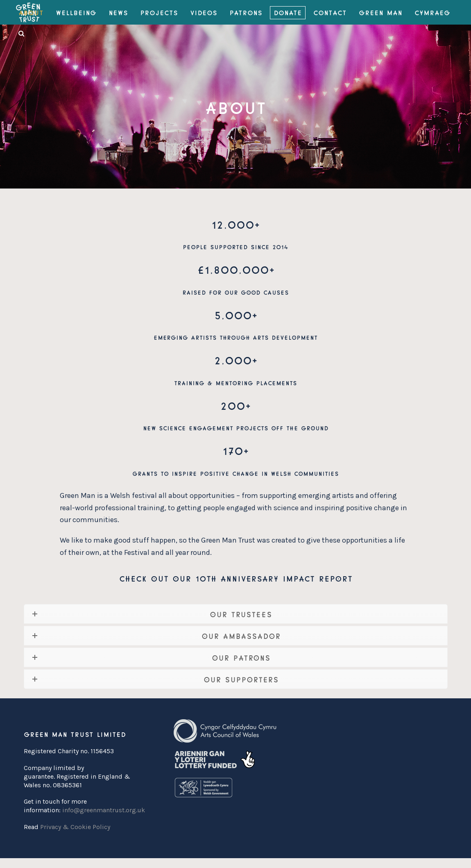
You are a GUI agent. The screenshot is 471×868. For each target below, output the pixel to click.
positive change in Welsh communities (269, 473)
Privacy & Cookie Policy (75, 827)
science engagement (196, 428)
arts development (285, 337)
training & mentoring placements (235, 383)
